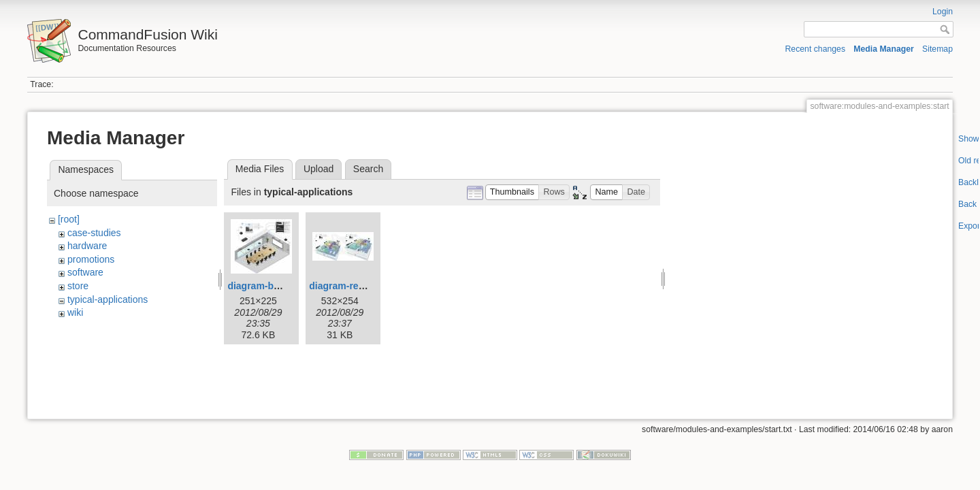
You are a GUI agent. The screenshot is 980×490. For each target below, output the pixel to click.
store (78, 286)
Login (943, 12)
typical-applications (108, 299)
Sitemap (937, 49)
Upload (318, 169)
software (85, 272)
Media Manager (884, 49)
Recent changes (816, 49)
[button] (512, 192)
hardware (87, 246)
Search (368, 169)
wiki (75, 312)
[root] (69, 219)
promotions (91, 259)
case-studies (94, 233)
